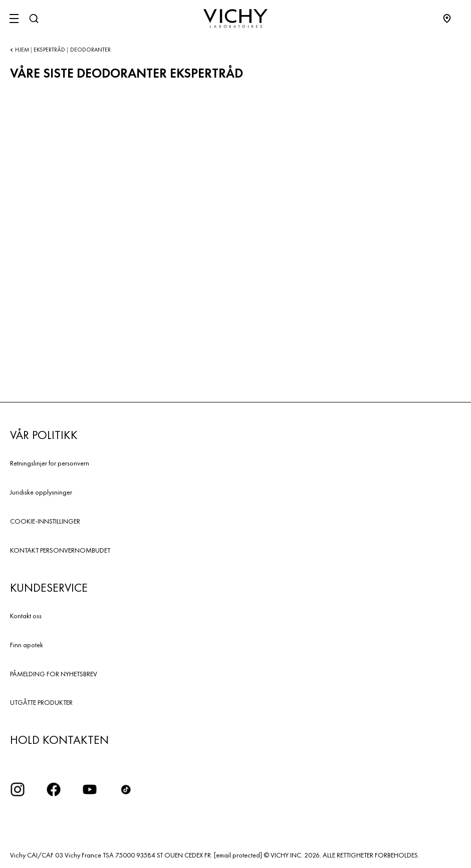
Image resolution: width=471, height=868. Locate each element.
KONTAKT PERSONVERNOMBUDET (60, 550)
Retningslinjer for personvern (50, 463)
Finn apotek (27, 645)
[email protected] (238, 855)
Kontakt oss (26, 616)
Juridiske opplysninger (41, 492)
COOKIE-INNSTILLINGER (45, 521)
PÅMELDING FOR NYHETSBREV (54, 674)
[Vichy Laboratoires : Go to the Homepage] (235, 19)
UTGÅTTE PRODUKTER (41, 702)
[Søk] (34, 19)
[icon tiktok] (126, 789)
